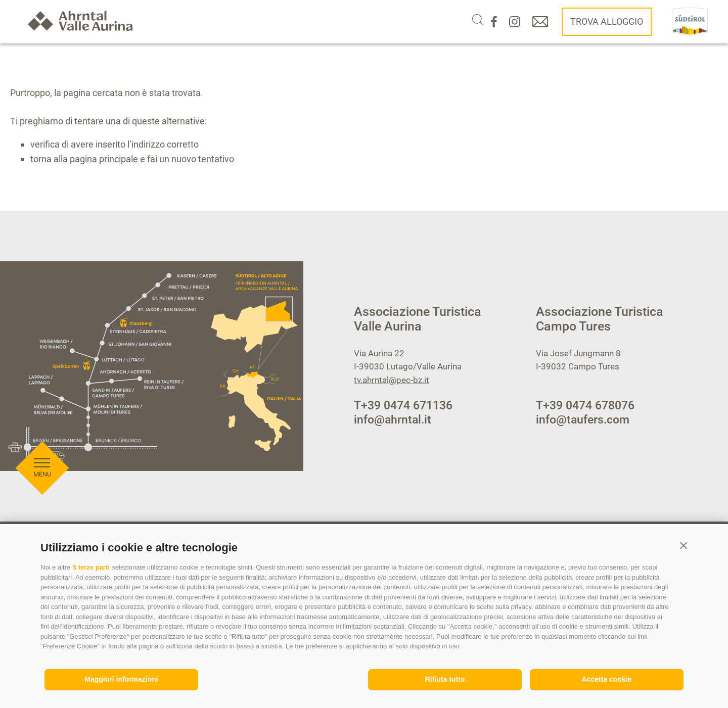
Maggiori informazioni (121, 679)
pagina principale (104, 159)
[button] (684, 545)
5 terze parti (91, 567)
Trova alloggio (607, 21)
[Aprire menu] (42, 415)
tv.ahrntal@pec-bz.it (392, 380)
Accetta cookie (607, 679)
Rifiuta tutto (445, 679)
